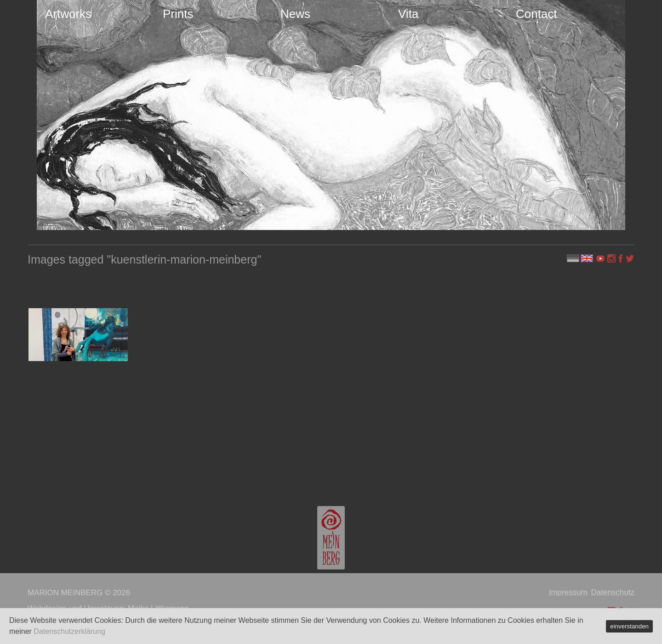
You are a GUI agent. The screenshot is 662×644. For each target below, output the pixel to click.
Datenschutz (613, 592)
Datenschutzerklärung (69, 631)
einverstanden (629, 626)
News (295, 14)
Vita (408, 14)
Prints (178, 14)
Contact (536, 14)
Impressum (568, 592)
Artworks (68, 14)
